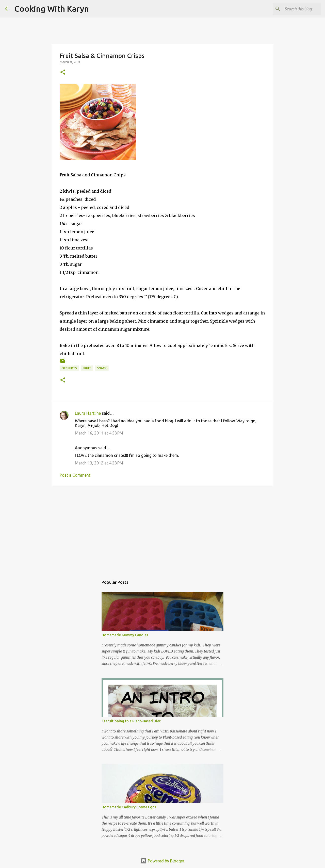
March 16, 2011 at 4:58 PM (99, 433)
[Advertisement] (162, 529)
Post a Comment (75, 475)
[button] (63, 72)
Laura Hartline (88, 413)
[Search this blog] (294, 9)
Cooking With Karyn (52, 9)
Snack (102, 368)
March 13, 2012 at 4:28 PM (99, 463)
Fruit (87, 368)
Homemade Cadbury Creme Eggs (129, 807)
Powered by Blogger (162, 861)
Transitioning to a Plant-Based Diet (131, 721)
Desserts (69, 368)
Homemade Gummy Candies (125, 635)
